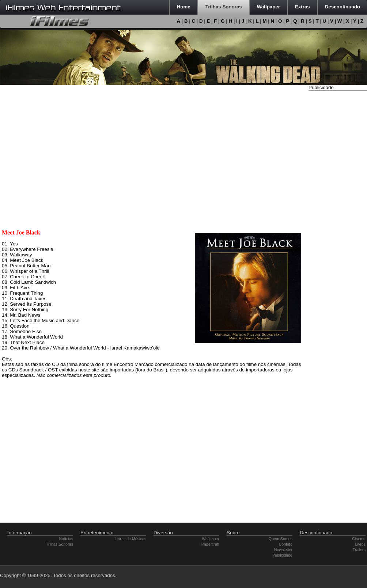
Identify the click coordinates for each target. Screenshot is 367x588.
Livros (360, 544)
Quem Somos (281, 539)
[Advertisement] (338, 202)
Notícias (66, 539)
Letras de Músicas (130, 539)
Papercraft (210, 544)
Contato (286, 544)
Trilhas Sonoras (60, 544)
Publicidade (282, 555)
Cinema (359, 539)
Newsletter (283, 550)
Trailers (359, 550)
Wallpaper (211, 539)
